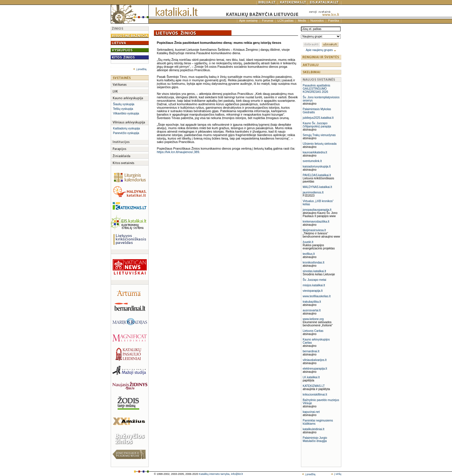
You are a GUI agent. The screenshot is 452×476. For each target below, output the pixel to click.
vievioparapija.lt (313, 291)
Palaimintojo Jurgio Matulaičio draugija (315, 439)
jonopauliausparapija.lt (317, 210)
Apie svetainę (248, 20)
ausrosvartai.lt (312, 310)
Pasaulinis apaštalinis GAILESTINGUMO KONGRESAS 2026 (317, 89)
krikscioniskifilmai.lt (315, 395)
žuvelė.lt (308, 242)
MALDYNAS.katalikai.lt (317, 187)
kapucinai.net (311, 412)
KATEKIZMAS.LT (314, 386)
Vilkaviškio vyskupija (126, 113)
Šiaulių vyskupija (124, 104)
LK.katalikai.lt (311, 377)
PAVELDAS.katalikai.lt (317, 175)
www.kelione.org (313, 319)
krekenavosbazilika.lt (316, 222)
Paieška (334, 20)
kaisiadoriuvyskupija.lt (317, 166)
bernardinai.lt (311, 351)
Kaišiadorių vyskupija (126, 128)
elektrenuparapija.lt (315, 369)
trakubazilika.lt (312, 302)
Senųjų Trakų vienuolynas (319, 135)
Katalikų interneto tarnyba (214, 474)
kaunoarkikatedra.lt (315, 152)
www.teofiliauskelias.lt (317, 296)
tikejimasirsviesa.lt (314, 230)
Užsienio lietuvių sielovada (320, 144)
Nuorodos (317, 20)
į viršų (336, 474)
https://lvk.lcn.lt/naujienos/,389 (178, 152)
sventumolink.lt (312, 161)
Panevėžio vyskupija (126, 133)
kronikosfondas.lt (313, 263)
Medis (302, 20)
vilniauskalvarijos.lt (315, 360)
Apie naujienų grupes (321, 50)
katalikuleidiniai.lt (313, 429)
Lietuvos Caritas (313, 331)
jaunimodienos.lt (313, 192)
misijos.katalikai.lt (314, 285)
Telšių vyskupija (123, 109)
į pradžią (140, 69)
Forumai (268, 20)
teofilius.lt (309, 254)
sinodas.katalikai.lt (314, 271)
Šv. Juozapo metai (314, 280)
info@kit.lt (237, 474)
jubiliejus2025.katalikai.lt (318, 118)
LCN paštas (286, 20)
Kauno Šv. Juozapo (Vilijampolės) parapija (317, 125)
